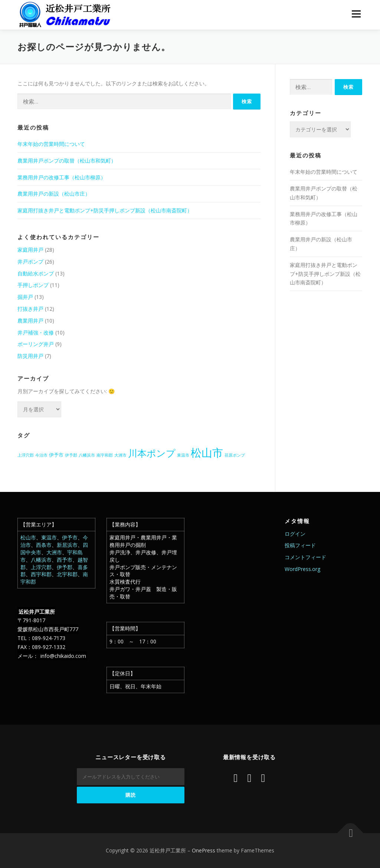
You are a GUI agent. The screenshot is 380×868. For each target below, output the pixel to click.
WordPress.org (302, 569)
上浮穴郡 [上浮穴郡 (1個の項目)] (26, 455)
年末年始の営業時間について (51, 144)
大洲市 (54, 552)
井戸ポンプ (30, 262)
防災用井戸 (30, 356)
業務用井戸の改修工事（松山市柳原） (62, 177)
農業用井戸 (30, 321)
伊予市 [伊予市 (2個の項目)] (56, 455)
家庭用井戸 (30, 250)
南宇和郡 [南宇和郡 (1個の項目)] (105, 455)
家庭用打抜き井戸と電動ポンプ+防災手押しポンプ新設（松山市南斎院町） (105, 210)
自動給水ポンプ (36, 273)
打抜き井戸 (30, 309)
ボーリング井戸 (36, 344)
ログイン (295, 534)
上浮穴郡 (41, 567)
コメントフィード (305, 557)
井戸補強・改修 (36, 332)
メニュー (356, 14)
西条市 (44, 545)
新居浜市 (67, 545)
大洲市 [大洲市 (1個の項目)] (120, 455)
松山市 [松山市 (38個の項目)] (207, 453)
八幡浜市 (41, 560)
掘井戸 (25, 297)
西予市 (65, 560)
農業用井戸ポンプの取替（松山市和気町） (67, 161)
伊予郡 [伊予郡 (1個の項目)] (71, 455)
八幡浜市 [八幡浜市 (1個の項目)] (87, 455)
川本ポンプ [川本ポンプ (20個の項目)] (152, 453)
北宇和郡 (67, 574)
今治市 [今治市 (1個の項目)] (41, 455)
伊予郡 (65, 567)
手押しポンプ (33, 285)
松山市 (28, 537)
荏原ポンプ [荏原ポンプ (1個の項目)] (235, 455)
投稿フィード (300, 545)
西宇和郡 (41, 574)
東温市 (49, 537)
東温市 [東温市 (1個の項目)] (183, 455)
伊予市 (70, 537)
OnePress (204, 850)
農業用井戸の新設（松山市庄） (54, 194)
